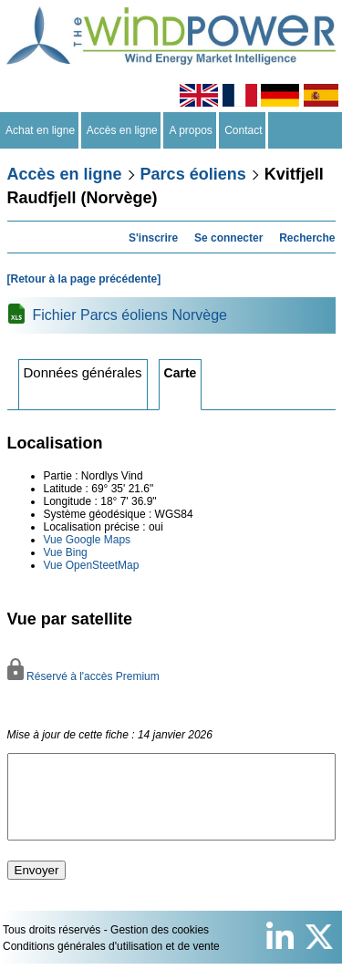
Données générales (83, 372)
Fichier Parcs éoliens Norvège (130, 315)
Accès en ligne (123, 130)
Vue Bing (66, 552)
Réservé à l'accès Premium (83, 676)
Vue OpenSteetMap (92, 565)
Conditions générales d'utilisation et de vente (111, 963)
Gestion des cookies (160, 946)
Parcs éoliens (193, 174)
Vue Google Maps (88, 540)
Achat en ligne (41, 130)
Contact (244, 130)
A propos (191, 130)
